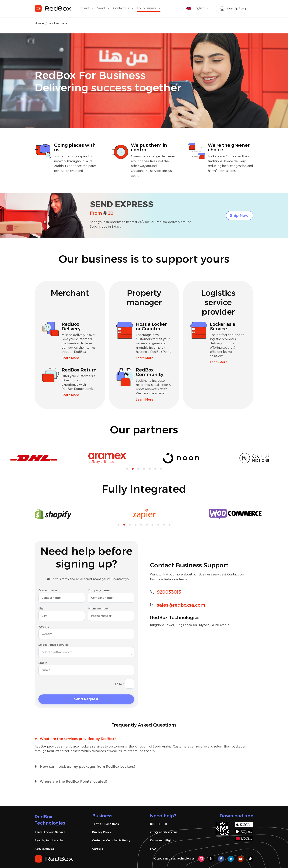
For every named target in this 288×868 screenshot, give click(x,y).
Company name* (99, 590)
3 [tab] (138, 469)
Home (39, 23)
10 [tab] (170, 525)
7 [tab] (161, 469)
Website (44, 627)
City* (41, 609)
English (199, 8)
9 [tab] (164, 525)
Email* (43, 663)
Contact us (121, 8)
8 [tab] (158, 525)
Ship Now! (240, 215)
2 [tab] (133, 469)
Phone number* (98, 609)
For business (147, 8)
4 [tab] (144, 469)
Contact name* (48, 590)
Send (101, 8)
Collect (84, 8)
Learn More (70, 358)
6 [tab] (155, 469)
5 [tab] (150, 469)
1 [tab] (127, 469)
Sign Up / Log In (238, 8)
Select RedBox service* (54, 645)
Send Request (86, 699)
